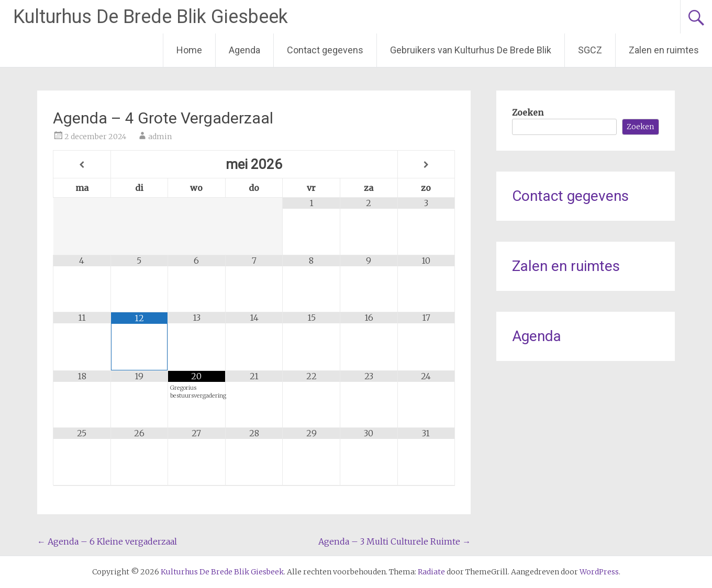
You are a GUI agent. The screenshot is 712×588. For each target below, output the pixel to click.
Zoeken (528, 112)
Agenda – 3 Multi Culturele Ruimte (394, 541)
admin (160, 137)
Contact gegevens (325, 50)
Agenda (244, 50)
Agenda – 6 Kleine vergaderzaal (107, 541)
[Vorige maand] (82, 165)
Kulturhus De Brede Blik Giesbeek (151, 17)
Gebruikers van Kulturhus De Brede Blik (471, 50)
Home (189, 50)
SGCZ (590, 50)
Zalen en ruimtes (664, 50)
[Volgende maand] (426, 165)
